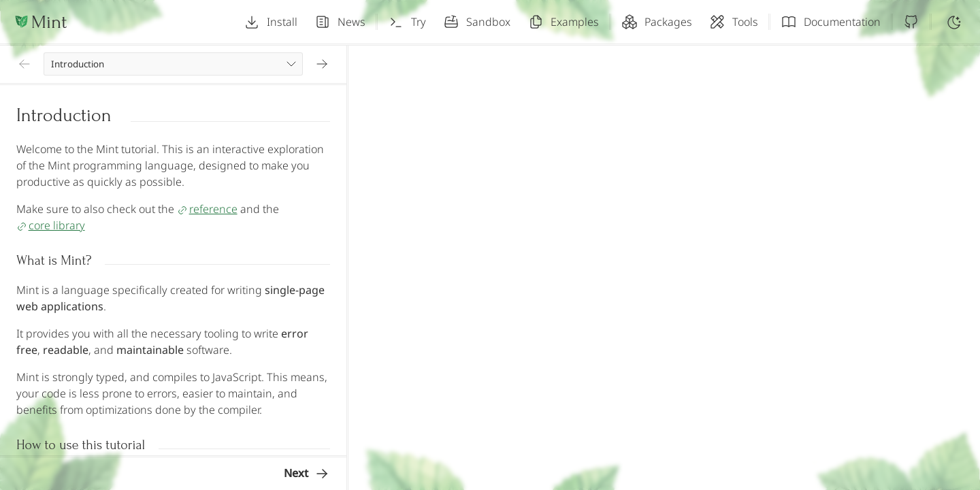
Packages (657, 22)
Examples (563, 22)
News (340, 22)
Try (407, 22)
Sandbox (477, 22)
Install (271, 22)
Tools (734, 22)
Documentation (831, 22)
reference (207, 209)
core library (51, 225)
